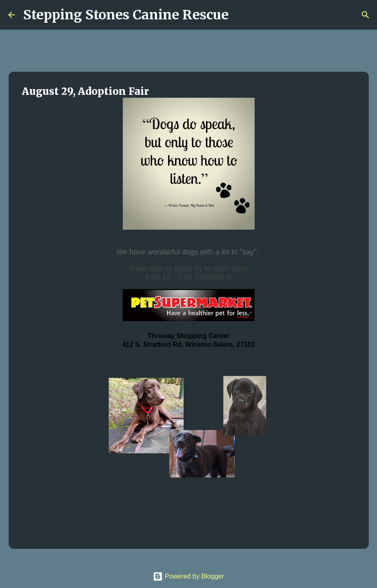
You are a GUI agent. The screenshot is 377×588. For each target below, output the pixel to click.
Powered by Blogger (188, 576)
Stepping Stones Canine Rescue (126, 15)
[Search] (240, 15)
